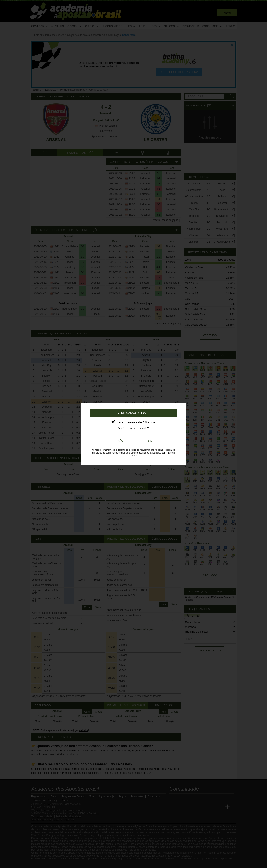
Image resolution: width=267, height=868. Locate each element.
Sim (150, 441)
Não (120, 441)
